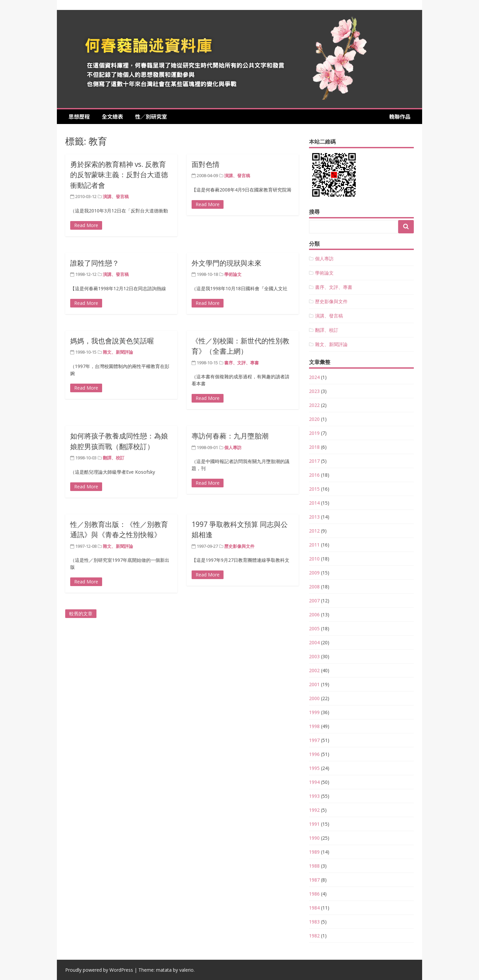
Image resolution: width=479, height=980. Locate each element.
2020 (314, 419)
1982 (314, 936)
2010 (314, 559)
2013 (314, 517)
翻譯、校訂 (114, 458)
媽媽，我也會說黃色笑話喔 (112, 341)
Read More (86, 225)
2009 (314, 573)
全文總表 (115, 116)
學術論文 (233, 274)
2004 (314, 642)
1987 (314, 880)
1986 (314, 894)
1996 (314, 754)
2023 (314, 391)
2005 (314, 628)
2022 (314, 405)
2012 (314, 531)
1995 (314, 768)
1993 (314, 796)
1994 (314, 782)
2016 (314, 475)
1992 (314, 810)
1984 (314, 908)
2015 (314, 489)
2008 (314, 587)
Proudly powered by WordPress (99, 970)
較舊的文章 (81, 613)
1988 (314, 866)
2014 (314, 503)
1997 (314, 740)
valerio (186, 970)
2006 (314, 614)
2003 (314, 656)
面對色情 (206, 164)
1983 (314, 922)
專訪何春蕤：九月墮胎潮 (230, 436)
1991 (314, 824)
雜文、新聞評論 (118, 352)
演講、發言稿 (116, 196)
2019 (314, 433)
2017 (314, 461)
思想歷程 (82, 116)
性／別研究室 (151, 116)
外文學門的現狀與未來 (227, 263)
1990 (314, 838)
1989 (314, 852)
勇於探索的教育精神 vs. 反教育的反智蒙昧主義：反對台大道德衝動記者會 (119, 175)
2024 (314, 377)
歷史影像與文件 (239, 546)
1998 (314, 726)
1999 (314, 712)
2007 (314, 601)
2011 (314, 545)
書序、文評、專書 (241, 363)
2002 (314, 670)
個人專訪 (233, 447)
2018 (314, 447)
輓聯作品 (400, 116)
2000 (314, 698)
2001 (314, 684)
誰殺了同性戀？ (95, 263)
